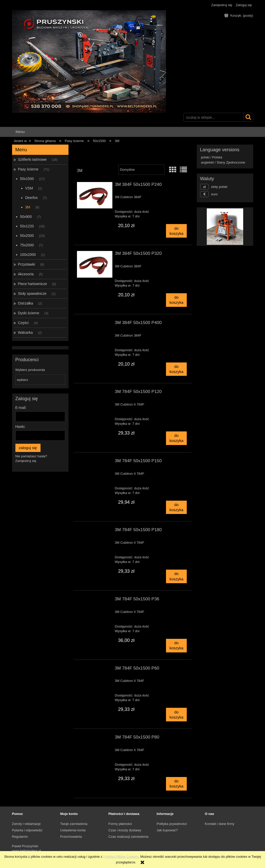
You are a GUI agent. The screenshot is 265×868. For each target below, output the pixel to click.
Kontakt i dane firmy (220, 824)
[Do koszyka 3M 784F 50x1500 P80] (176, 784)
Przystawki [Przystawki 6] (27, 264)
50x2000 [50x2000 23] (27, 236)
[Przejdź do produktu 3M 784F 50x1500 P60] (95, 670)
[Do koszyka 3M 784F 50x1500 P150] (176, 507)
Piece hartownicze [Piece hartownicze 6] (33, 284)
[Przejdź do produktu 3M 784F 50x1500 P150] (95, 462)
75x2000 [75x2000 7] (27, 245)
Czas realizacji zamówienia (129, 837)
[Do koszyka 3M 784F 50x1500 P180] (176, 576)
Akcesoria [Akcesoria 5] (26, 274)
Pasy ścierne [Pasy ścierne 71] (28, 169)
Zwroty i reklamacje (26, 824)
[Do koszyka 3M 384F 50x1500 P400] (176, 369)
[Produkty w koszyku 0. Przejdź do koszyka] (239, 16)
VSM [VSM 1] (29, 188)
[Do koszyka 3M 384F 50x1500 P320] (176, 300)
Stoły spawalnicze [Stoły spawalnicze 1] (32, 294)
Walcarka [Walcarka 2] (25, 332)
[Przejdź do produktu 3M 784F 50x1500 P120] (95, 393)
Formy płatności (120, 824)
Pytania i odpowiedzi (27, 830)
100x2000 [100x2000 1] (28, 255)
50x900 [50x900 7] (26, 217)
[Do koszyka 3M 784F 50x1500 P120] (176, 438)
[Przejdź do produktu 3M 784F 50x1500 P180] (95, 531)
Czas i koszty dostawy (125, 830)
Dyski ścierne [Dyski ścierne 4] (29, 313)
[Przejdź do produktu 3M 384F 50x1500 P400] (95, 324)
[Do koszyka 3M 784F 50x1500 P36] (176, 646)
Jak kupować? (167, 830)
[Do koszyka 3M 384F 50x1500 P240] (176, 231)
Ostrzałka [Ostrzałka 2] (26, 303)
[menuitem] (20, 132)
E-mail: (21, 408)
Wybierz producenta (30, 370)
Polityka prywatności (172, 824)
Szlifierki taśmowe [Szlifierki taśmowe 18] (32, 159)
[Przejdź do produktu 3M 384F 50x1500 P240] (95, 195)
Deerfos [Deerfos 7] (31, 198)
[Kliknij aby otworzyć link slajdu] (223, 227)
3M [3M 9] (28, 207)
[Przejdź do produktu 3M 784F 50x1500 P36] (95, 600)
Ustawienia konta (73, 830)
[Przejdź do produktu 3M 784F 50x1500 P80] (95, 739)
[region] (225, 227)
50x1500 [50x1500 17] (27, 179)
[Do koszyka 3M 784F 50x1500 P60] (176, 715)
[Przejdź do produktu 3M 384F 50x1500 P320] (95, 264)
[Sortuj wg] (141, 170)
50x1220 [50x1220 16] (27, 226)
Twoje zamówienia (74, 824)
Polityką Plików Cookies (121, 857)
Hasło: (21, 427)
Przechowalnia (71, 837)
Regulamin (20, 837)
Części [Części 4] (23, 323)
